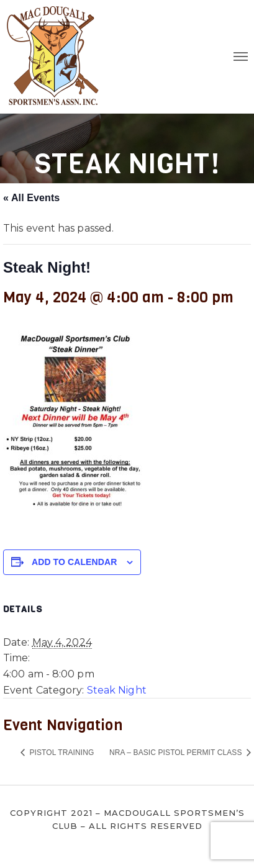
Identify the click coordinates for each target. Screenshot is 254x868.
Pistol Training (61, 753)
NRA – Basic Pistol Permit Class (177, 753)
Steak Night (117, 690)
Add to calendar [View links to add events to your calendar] (74, 562)
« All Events (31, 198)
